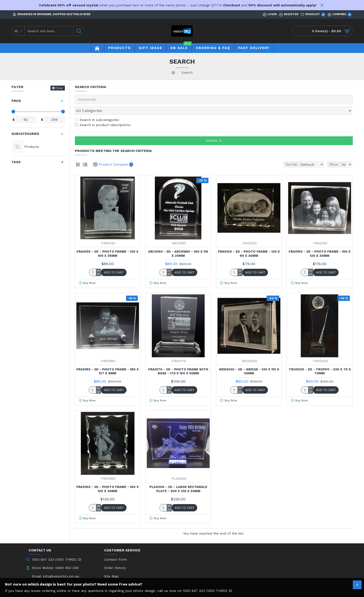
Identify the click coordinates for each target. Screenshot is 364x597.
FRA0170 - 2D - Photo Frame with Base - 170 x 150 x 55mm (178, 361)
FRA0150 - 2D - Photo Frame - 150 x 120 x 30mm (320, 243)
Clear (59, 88)
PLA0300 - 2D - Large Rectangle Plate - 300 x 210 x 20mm (178, 478)
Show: (336, 154)
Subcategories (25, 134)
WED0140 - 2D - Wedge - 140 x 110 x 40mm (249, 361)
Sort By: (287, 154)
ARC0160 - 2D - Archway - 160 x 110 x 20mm (178, 243)
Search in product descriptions (103, 114)
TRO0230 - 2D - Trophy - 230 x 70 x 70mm (320, 361)
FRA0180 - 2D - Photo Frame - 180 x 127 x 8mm (108, 361)
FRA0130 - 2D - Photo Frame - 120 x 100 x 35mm (108, 243)
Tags (16, 162)
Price (16, 101)
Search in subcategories (97, 109)
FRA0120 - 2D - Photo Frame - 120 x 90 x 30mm (249, 243)
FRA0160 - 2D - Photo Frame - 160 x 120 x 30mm (108, 478)
